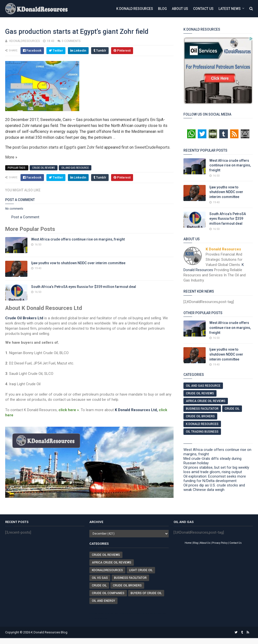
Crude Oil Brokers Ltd (24, 318)
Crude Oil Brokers (200, 416)
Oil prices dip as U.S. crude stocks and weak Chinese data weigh (214, 487)
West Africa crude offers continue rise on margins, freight (78, 239)
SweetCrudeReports (152, 147)
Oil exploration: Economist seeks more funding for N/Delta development (215, 479)
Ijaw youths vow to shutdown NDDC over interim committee (78, 263)
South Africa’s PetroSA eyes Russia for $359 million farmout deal (84, 287)
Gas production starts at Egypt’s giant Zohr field (62, 147)
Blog (162, 9)
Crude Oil (232, 409)
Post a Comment (25, 217)
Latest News (230, 9)
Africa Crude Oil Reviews (206, 401)
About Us (180, 9)
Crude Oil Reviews (44, 168)
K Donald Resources (135, 9)
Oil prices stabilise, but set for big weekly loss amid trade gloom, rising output (216, 470)
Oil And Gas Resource (75, 168)
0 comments (71, 41)
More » (11, 157)
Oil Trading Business (202, 432)
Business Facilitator (202, 409)
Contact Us (203, 9)
